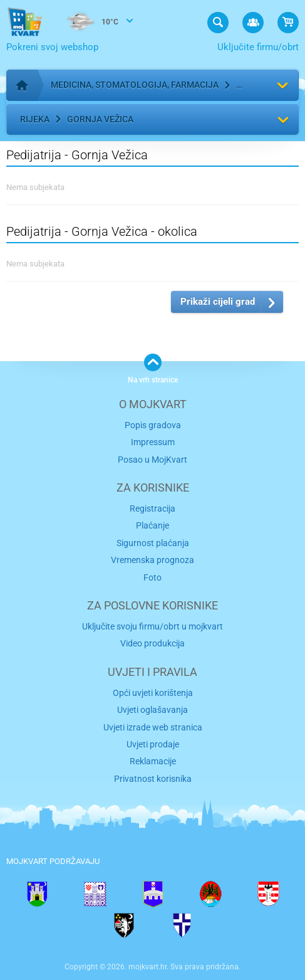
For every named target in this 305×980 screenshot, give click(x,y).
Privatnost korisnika (153, 779)
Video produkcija (152, 643)
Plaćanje (152, 525)
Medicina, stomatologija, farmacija (135, 85)
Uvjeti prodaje (153, 744)
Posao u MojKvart (152, 460)
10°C (89, 23)
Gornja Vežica (100, 119)
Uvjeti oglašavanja (152, 710)
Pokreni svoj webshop (52, 47)
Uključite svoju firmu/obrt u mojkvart (152, 626)
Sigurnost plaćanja (153, 543)
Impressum (153, 442)
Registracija (152, 508)
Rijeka (35, 119)
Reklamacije (153, 761)
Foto (152, 577)
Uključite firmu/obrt (258, 47)
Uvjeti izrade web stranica (153, 727)
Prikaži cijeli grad (218, 302)
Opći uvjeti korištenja (153, 693)
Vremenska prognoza (152, 560)
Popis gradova (153, 425)
